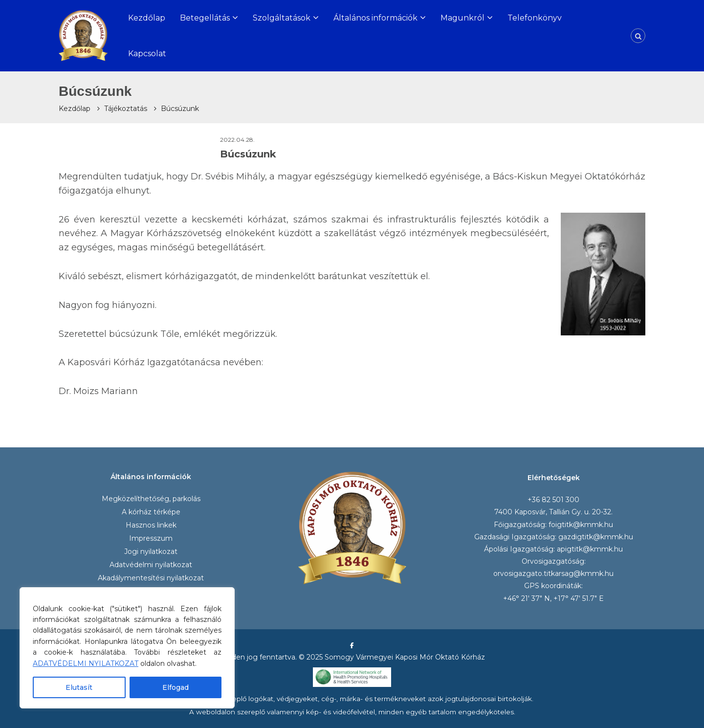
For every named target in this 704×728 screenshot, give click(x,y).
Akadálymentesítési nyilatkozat (151, 578)
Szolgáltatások (282, 18)
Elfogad (176, 687)
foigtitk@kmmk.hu (581, 525)
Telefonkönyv (535, 18)
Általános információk (375, 18)
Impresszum (151, 538)
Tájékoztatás (126, 109)
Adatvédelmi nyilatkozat (151, 565)
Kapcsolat (147, 54)
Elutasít (79, 687)
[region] (127, 648)
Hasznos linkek (151, 525)
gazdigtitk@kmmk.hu (596, 537)
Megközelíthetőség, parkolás (151, 499)
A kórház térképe (151, 512)
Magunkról (462, 18)
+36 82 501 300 (553, 500)
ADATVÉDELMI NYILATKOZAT (86, 663)
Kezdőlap (147, 18)
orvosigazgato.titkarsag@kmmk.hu (553, 574)
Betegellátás (205, 18)
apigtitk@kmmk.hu (590, 549)
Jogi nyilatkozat (151, 552)
